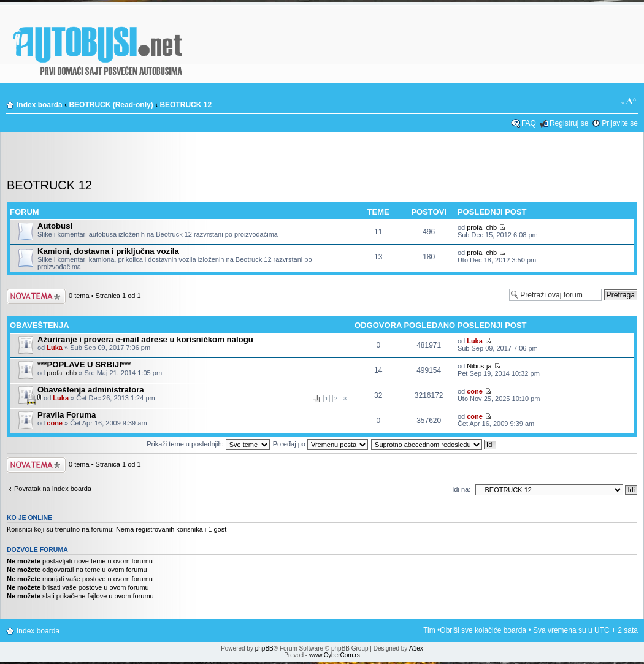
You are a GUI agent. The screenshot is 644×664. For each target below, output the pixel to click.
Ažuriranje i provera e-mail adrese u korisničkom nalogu (145, 339)
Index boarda (40, 105)
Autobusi (55, 226)
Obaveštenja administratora (91, 390)
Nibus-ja (479, 366)
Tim (429, 630)
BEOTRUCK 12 (186, 105)
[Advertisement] (322, 159)
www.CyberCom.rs (335, 655)
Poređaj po (320, 444)
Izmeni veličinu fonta (629, 102)
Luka (55, 348)
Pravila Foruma (67, 415)
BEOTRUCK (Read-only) (111, 105)
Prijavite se (620, 123)
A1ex (416, 648)
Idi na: (461, 489)
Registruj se (569, 123)
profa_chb (482, 227)
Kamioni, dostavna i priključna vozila (108, 251)
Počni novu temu (36, 296)
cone (475, 391)
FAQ (529, 123)
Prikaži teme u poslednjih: (208, 444)
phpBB (264, 648)
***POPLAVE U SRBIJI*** (84, 364)
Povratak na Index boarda (53, 489)
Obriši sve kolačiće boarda (483, 630)
